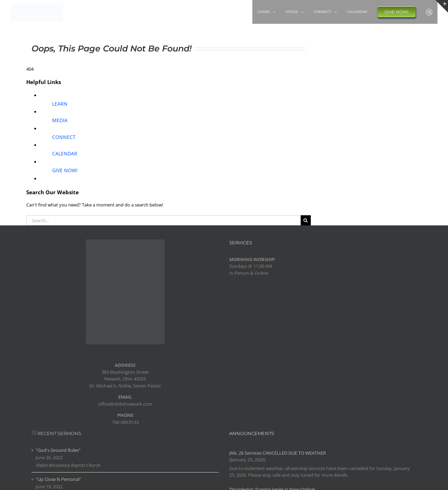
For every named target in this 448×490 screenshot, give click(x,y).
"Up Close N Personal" (58, 479)
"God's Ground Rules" (58, 450)
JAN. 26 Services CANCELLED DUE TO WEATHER (278, 453)
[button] (429, 12)
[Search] (306, 220)
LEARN (60, 104)
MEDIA (60, 120)
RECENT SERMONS (59, 433)
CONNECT (64, 137)
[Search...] (163, 220)
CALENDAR (65, 153)
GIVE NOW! (65, 170)
